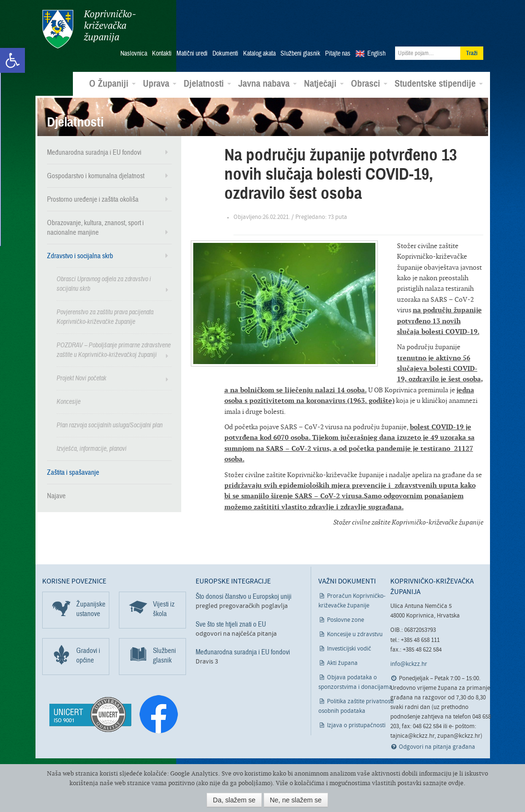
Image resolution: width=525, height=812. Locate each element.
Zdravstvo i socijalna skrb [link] (80, 255)
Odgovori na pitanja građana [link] (437, 747)
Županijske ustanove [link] (91, 608)
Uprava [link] (160, 83)
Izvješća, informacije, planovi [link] (92, 448)
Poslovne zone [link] (345, 619)
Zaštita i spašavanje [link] (73, 472)
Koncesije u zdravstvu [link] (355, 634)
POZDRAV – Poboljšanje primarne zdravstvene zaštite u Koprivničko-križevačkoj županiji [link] (114, 349)
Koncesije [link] (69, 401)
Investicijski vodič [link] (349, 648)
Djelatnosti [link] (207, 83)
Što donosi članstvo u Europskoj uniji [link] (244, 595)
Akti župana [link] (342, 662)
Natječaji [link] (324, 83)
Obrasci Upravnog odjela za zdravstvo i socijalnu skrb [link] (104, 283)
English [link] (376, 53)
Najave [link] (56, 495)
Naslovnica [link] (134, 53)
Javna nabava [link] (268, 83)
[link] (12, 60)
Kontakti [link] (162, 53)
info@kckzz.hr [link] (409, 664)
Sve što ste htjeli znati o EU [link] (231, 624)
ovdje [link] (456, 783)
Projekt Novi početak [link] (82, 378)
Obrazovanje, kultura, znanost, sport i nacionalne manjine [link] (95, 227)
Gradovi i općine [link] (88, 654)
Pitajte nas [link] (338, 53)
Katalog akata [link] (259, 53)
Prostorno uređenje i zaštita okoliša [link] (93, 199)
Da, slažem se (234, 800)
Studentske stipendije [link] (439, 83)
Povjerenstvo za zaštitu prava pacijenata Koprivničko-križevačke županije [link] (105, 316)
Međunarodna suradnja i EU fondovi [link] (94, 152)
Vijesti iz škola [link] (164, 608)
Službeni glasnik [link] (300, 53)
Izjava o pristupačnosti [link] (356, 725)
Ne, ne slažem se (296, 800)
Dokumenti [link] (225, 53)
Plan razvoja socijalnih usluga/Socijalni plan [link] (110, 425)
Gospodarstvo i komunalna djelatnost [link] (96, 175)
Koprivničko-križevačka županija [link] (89, 29)
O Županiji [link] (112, 83)
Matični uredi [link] (192, 53)
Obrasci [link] (369, 83)
